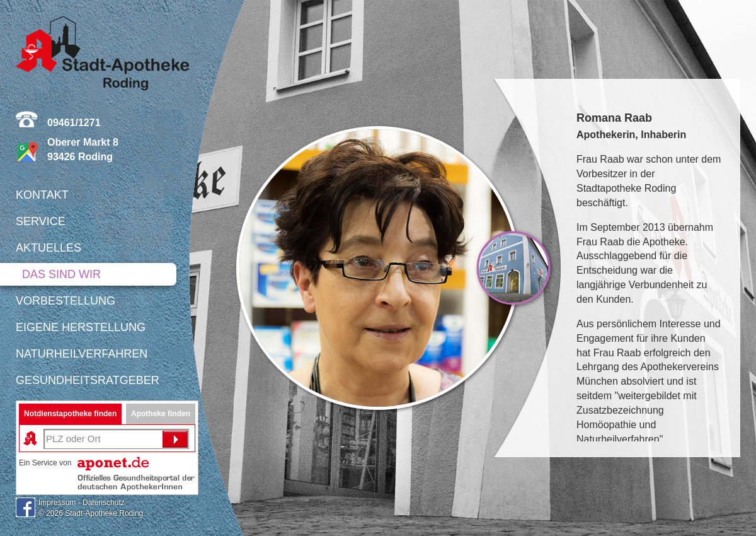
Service (41, 221)
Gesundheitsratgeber (88, 380)
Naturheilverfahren (82, 354)
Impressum (57, 503)
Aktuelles (49, 248)
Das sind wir (61, 274)
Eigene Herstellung (81, 327)
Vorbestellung (66, 301)
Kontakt (42, 195)
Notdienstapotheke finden (70, 414)
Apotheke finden (161, 414)
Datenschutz (104, 503)
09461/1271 (74, 123)
